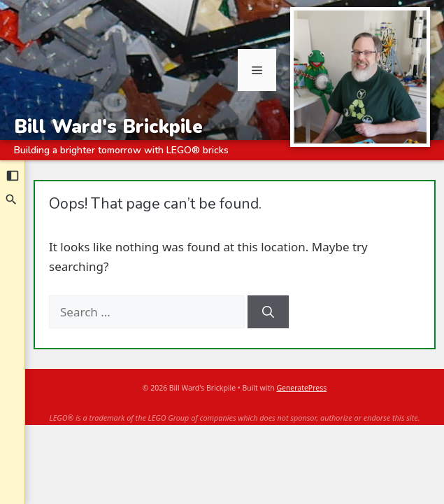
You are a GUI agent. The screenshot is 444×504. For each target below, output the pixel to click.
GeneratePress (301, 388)
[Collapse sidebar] (13, 176)
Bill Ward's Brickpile (108, 127)
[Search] (12, 199)
